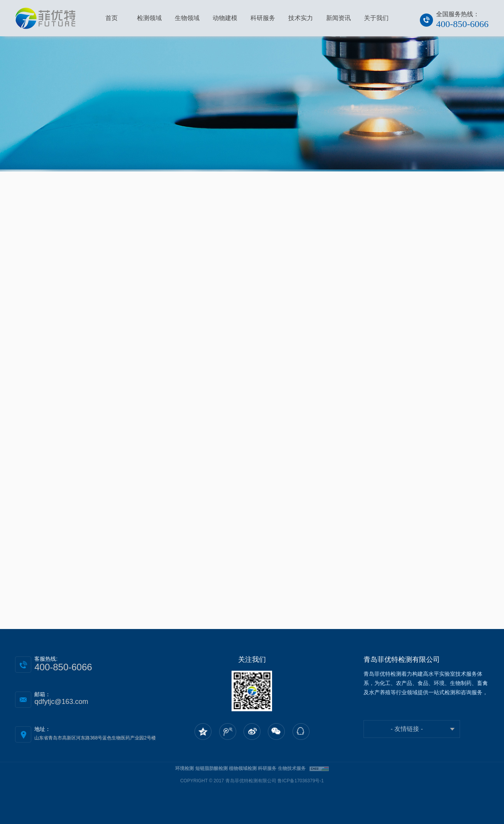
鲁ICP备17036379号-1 (301, 781)
